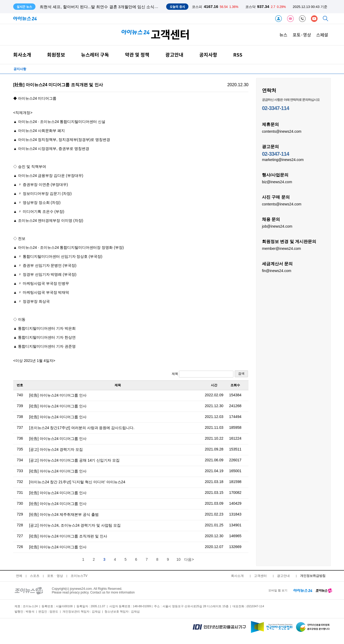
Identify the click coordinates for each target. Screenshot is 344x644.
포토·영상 (302, 35)
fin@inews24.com (277, 270)
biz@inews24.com (277, 182)
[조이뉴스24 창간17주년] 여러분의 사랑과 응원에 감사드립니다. (82, 428)
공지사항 (208, 55)
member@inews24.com (281, 248)
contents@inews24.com (282, 131)
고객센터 (260, 576)
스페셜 (322, 35)
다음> (189, 559)
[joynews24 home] (324, 590)
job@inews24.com (277, 226)
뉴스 (283, 35)
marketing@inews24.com (283, 159)
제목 (203, 374)
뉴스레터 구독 (95, 55)
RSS (238, 55)
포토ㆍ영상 (55, 576)
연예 (19, 576)
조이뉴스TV (79, 576)
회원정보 (56, 55)
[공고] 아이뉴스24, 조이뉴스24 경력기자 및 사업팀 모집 (75, 525)
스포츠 (35, 576)
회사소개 (22, 55)
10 (179, 559)
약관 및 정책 (137, 55)
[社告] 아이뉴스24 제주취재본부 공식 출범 (64, 514)
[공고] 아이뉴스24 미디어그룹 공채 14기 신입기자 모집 (74, 460)
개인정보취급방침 (313, 576)
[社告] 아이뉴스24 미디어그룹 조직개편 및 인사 (68, 536)
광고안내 (174, 55)
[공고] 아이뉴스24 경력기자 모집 (56, 449)
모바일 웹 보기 (278, 590)
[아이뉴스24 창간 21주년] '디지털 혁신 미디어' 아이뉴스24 (77, 482)
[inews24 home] (303, 590)
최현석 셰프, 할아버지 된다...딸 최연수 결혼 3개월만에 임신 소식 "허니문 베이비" (111, 7)
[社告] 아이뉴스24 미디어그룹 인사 (58, 395)
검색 (241, 374)
